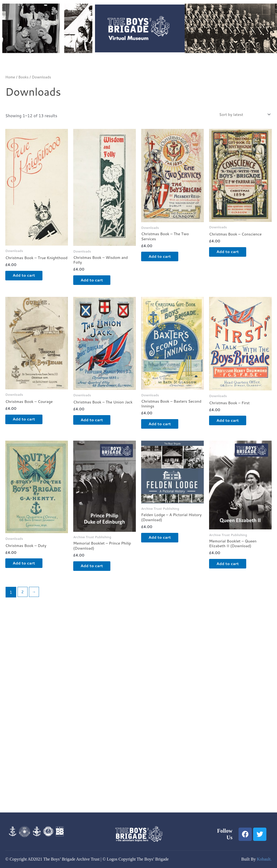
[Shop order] (243, 115)
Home (10, 77)
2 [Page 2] (23, 597)
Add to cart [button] (28, 281)
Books (24, 77)
